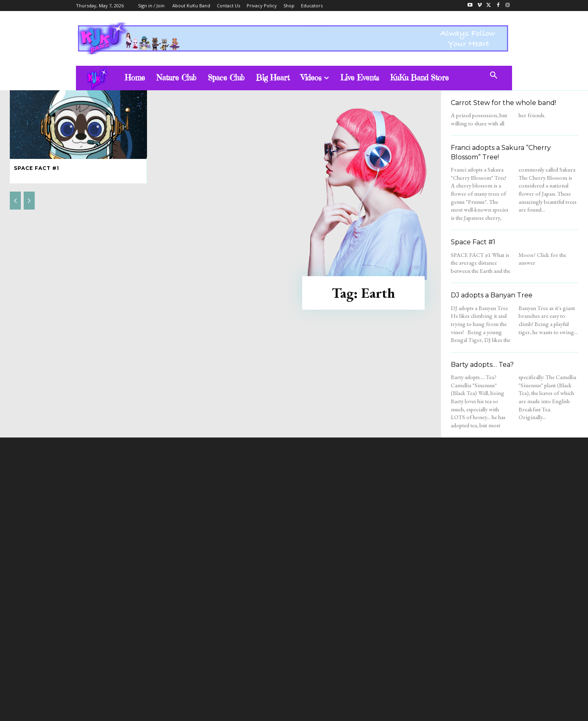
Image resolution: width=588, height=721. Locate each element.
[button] (494, 76)
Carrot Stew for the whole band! (503, 103)
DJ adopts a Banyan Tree (492, 295)
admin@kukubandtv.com (310, 643)
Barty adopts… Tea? (482, 365)
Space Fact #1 (37, 168)
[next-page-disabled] (29, 201)
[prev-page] (15, 201)
